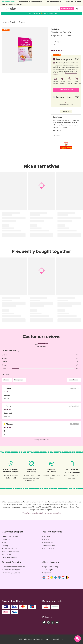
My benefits (47, 539)
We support (47, 573)
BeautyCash (7, 555)
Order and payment (9, 558)
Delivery (5, 545)
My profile (46, 536)
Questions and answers (11, 536)
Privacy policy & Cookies (11, 573)
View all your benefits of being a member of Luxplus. (42, 513)
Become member (67, 9)
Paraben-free (66, 111)
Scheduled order (49, 545)
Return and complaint (10, 549)
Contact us (6, 539)
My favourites (48, 542)
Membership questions (11, 552)
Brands (13, 22)
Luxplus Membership (50, 567)
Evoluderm (23, 22)
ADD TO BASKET (66, 90)
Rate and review (48, 549)
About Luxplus (48, 570)
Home (4, 22)
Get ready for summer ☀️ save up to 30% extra (41, 13)
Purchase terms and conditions (14, 567)
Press (4, 542)
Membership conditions (11, 570)
